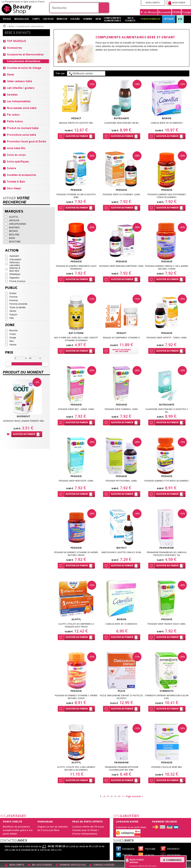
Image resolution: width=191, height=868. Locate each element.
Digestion (14, 278)
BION (12, 238)
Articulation (15, 259)
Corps (13, 334)
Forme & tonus (17, 281)
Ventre (13, 345)
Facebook (128, 849)
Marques (149, 12)
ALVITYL (14, 217)
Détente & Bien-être (15, 269)
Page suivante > (134, 796)
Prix (9, 353)
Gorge (13, 338)
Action (12, 251)
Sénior (13, 311)
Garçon (13, 314)
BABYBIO (14, 227)
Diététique (15, 274)
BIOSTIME (15, 242)
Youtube (150, 849)
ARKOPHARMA (18, 224)
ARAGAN (14, 220)
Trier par (60, 73)
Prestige (186, 12)
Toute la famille (18, 307)
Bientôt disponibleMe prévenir (122, 351)
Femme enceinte (18, 304)
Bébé (11, 26)
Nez (12, 341)
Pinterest (173, 849)
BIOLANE (14, 235)
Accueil (4, 26)
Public (11, 288)
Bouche (14, 330)
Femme (14, 297)
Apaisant (14, 256)
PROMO (176, 12)
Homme (14, 300)
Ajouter (77, 136)
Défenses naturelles (15, 264)
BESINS (14, 231)
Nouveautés (165, 12)
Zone (10, 325)
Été (180, 19)
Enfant (13, 293)
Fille (12, 318)
